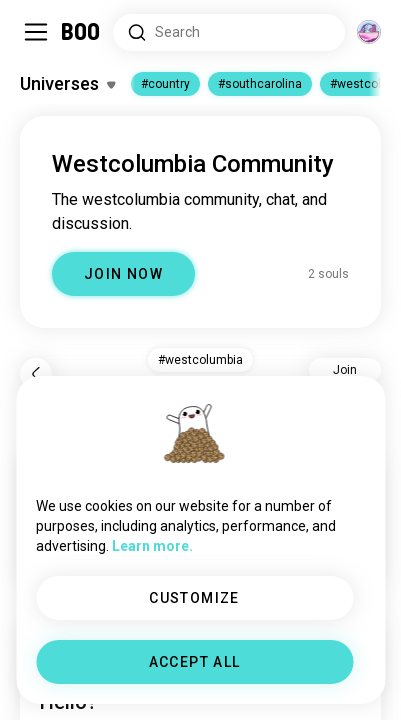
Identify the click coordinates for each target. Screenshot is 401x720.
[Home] (81, 32)
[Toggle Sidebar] (36, 32)
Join (345, 370)
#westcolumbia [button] (200, 360)
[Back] (36, 374)
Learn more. (152, 546)
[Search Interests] (229, 32)
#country (165, 84)
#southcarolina (260, 84)
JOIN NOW (123, 274)
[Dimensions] (369, 32)
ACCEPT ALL (195, 662)
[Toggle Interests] (67, 84)
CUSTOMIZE (194, 598)
